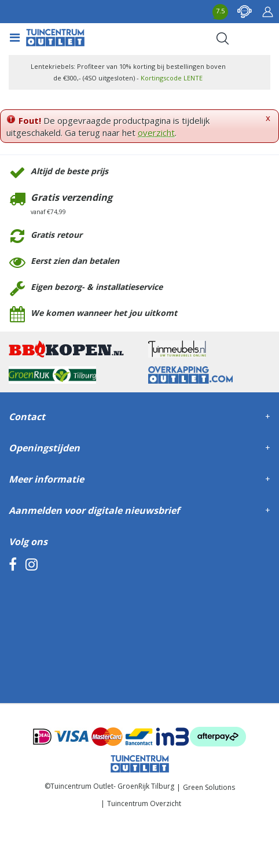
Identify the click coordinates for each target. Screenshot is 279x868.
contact (244, 12)
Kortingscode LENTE (172, 78)
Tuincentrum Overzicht (144, 803)
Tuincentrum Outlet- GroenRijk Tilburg (112, 786)
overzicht (156, 133)
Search (222, 38)
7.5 (220, 11)
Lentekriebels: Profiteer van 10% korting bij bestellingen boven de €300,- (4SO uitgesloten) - (128, 72)
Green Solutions (209, 787)
